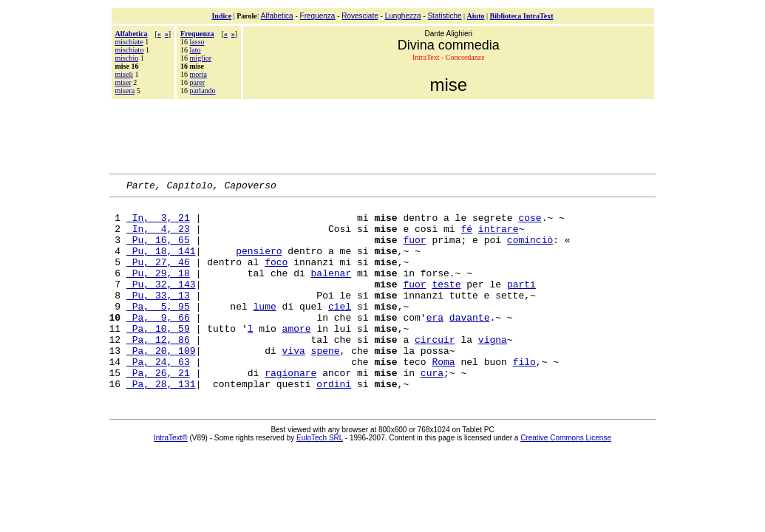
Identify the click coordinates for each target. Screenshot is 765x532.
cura (432, 410)
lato (195, 50)
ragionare (290, 410)
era (435, 344)
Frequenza (318, 16)
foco (276, 277)
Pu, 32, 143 (161, 304)
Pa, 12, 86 (158, 370)
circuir (435, 370)
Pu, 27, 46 (158, 277)
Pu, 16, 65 (158, 250)
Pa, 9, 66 (158, 344)
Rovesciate (360, 16)
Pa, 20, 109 (161, 383)
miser (123, 82)
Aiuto (476, 16)
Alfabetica (277, 16)
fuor (414, 250)
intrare (499, 237)
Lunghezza (403, 16)
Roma (443, 397)
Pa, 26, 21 (158, 410)
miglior (201, 58)
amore (297, 357)
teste (446, 304)
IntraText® (171, 478)
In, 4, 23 (158, 237)
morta (198, 74)
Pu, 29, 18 (158, 290)
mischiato (130, 50)
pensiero (259, 264)
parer (198, 82)
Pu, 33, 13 (158, 317)
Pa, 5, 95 (158, 330)
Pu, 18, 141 (161, 264)
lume (265, 330)
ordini (334, 423)
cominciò (530, 250)
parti (521, 304)
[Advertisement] (383, 134)
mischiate (129, 42)
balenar (331, 290)
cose (530, 224)
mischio (127, 58)
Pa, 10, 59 (158, 357)
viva (294, 383)
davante (470, 344)
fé (466, 237)
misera (125, 91)
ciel (340, 330)
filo (524, 397)
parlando (203, 91)
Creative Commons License (566, 478)
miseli (124, 74)
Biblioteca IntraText (522, 16)
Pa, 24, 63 (158, 397)
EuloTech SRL (320, 478)
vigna (493, 370)
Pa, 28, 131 (161, 423)
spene (326, 383)
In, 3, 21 (158, 224)
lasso (197, 42)
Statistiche (444, 16)
